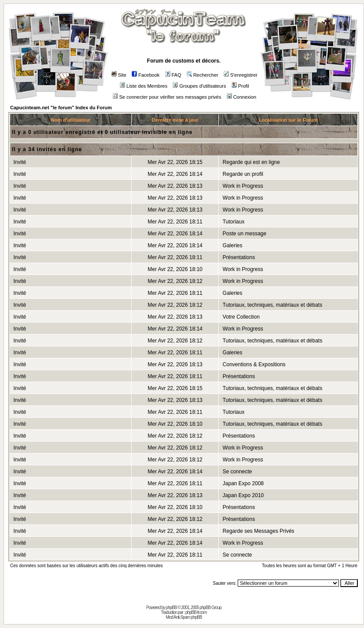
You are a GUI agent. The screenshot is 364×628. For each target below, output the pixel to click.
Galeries (233, 245)
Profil (240, 86)
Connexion (242, 97)
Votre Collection (241, 317)
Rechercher (202, 75)
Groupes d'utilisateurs (199, 86)
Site (119, 75)
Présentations (239, 257)
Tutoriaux (234, 222)
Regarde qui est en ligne (251, 162)
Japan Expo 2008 (243, 483)
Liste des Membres (143, 86)
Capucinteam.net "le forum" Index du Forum (61, 108)
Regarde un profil (243, 174)
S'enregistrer (241, 75)
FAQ (173, 75)
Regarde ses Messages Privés (259, 531)
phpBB (171, 608)
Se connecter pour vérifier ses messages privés (167, 97)
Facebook (145, 75)
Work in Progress (243, 186)
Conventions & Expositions (254, 364)
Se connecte (237, 472)
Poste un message (245, 234)
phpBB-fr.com (196, 612)
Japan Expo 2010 (243, 495)
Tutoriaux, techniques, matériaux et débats (272, 305)
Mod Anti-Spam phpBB (184, 617)
